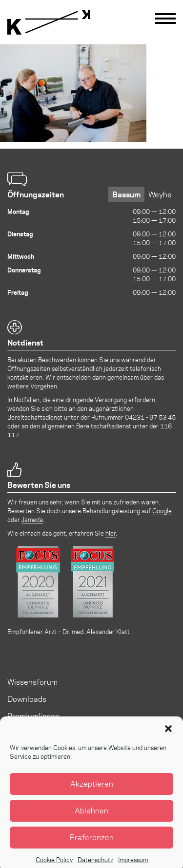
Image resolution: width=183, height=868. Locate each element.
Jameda (32, 519)
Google (162, 511)
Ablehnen (91, 820)
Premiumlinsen (33, 716)
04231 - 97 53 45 (150, 417)
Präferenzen (92, 846)
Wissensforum (32, 682)
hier (111, 533)
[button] (168, 738)
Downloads (27, 699)
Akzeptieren (92, 793)
